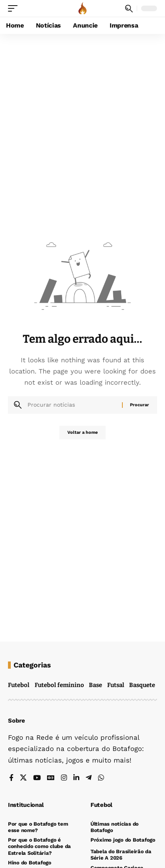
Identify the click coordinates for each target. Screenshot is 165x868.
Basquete (142, 685)
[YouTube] (37, 778)
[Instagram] (64, 778)
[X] (23, 778)
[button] (15, 8)
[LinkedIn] (76, 778)
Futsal (116, 685)
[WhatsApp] (101, 778)
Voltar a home (82, 432)
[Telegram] (89, 778)
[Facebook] (11, 778)
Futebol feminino (59, 685)
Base (95, 685)
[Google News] (51, 778)
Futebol (19, 685)
